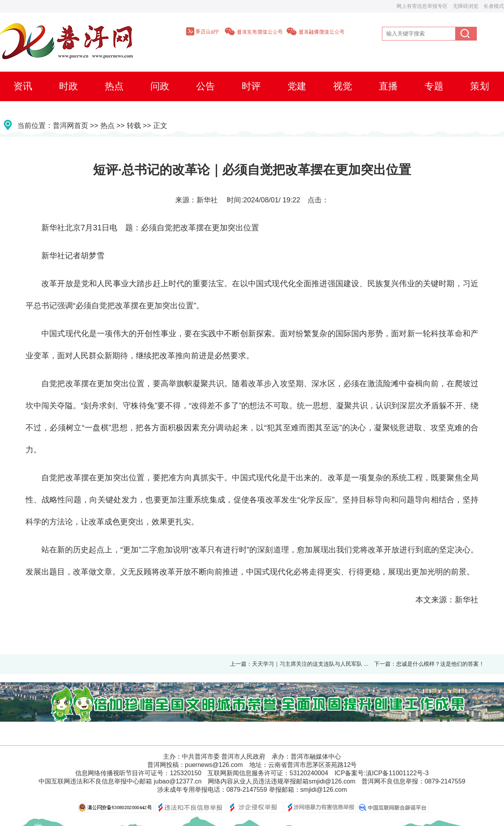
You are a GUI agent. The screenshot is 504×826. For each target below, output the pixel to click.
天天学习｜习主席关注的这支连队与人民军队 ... (310, 664)
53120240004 (309, 773)
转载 (134, 126)
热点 (107, 126)
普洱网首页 (70, 126)
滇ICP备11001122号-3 (397, 773)
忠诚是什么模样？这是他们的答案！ (440, 664)
